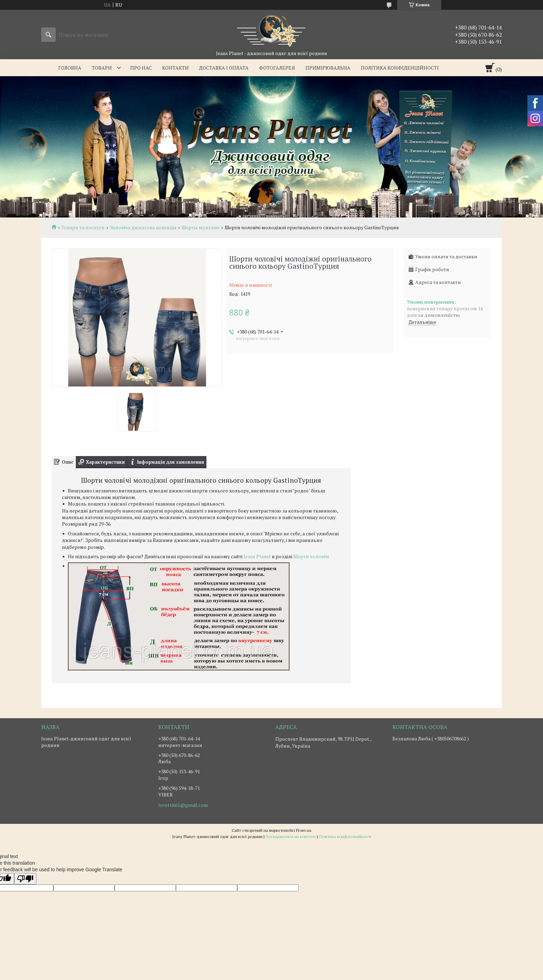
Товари (102, 68)
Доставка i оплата (224, 68)
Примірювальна (328, 68)
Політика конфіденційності (400, 68)
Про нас (141, 68)
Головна (70, 68)
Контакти (175, 68)
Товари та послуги (83, 228)
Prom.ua (304, 830)
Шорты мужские (201, 228)
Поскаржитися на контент (291, 836)
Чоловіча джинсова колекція (143, 228)
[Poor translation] (25, 879)
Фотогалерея (277, 68)
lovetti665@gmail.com (183, 805)
